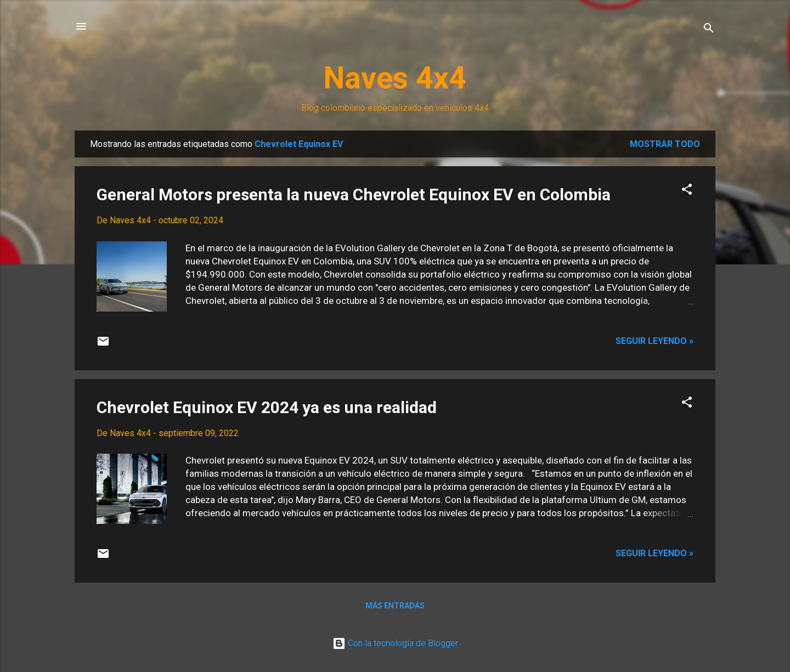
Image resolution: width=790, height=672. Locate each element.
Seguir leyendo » (654, 341)
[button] (687, 191)
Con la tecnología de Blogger (395, 643)
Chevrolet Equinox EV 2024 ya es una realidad (267, 407)
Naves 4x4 (395, 78)
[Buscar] (709, 30)
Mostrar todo (665, 144)
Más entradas (395, 606)
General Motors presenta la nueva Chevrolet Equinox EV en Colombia (354, 194)
